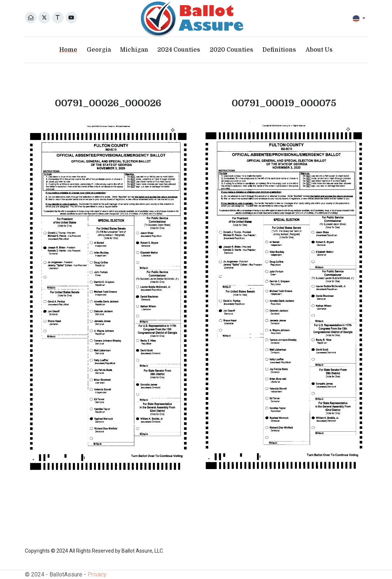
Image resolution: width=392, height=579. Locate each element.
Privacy (97, 574)
